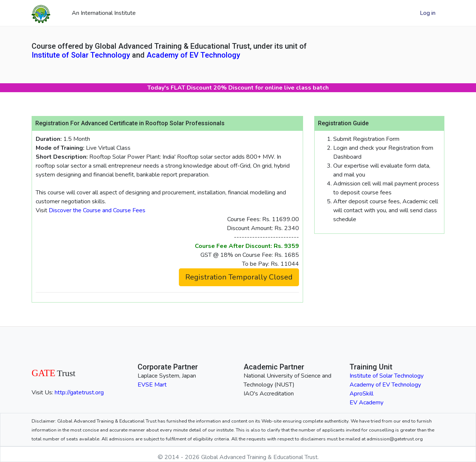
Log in (428, 13)
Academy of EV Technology (193, 55)
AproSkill (361, 394)
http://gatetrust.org (79, 392)
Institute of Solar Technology (81, 55)
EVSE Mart (152, 385)
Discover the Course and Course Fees (97, 210)
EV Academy (366, 403)
